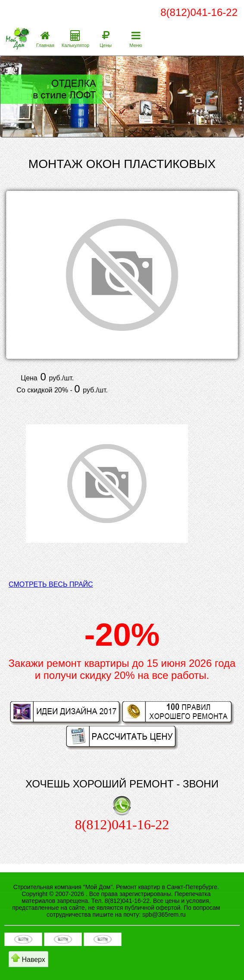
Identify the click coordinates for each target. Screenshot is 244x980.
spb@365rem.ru (164, 915)
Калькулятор (75, 45)
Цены (106, 45)
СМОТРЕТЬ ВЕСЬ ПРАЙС (51, 584)
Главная (45, 45)
